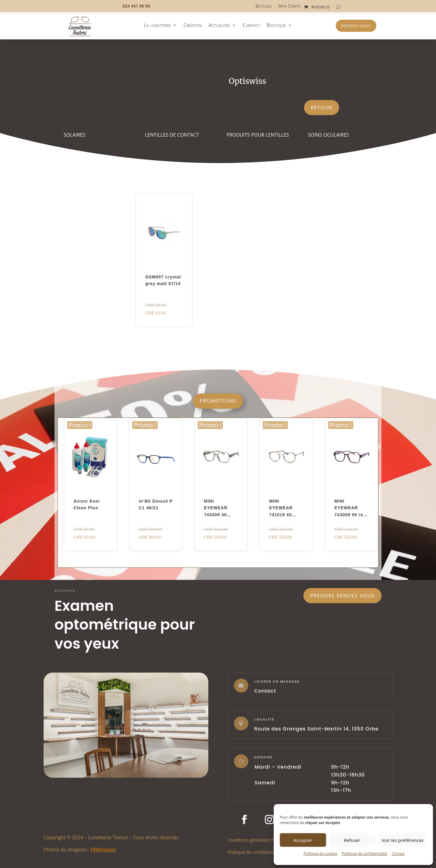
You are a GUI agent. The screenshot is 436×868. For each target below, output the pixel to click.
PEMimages (103, 850)
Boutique (264, 6)
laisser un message (277, 681)
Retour (321, 107)
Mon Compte (289, 6)
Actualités (219, 26)
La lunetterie (157, 26)
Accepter (303, 840)
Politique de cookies (320, 854)
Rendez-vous (356, 26)
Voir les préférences (403, 840)
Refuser (352, 840)
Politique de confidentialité (364, 854)
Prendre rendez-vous (342, 595)
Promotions (218, 401)
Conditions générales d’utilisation (260, 840)
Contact (398, 854)
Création (193, 26)
